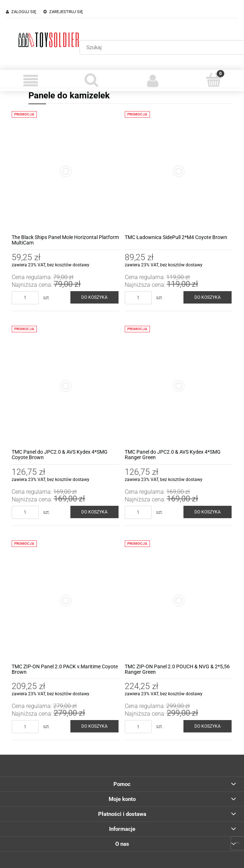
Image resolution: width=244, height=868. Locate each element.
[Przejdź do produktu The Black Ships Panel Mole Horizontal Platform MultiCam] (65, 171)
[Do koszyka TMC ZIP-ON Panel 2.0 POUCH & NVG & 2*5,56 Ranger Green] (208, 726)
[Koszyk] (214, 80)
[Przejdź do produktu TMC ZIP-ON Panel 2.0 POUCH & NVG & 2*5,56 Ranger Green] (179, 601)
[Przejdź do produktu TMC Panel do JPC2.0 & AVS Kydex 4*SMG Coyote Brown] (65, 386)
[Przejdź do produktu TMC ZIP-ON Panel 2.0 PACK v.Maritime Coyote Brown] (65, 601)
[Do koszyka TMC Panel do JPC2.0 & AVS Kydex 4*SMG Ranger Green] (208, 512)
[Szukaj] (91, 80)
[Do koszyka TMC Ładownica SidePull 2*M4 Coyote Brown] (208, 297)
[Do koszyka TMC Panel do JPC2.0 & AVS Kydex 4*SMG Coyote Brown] (95, 512)
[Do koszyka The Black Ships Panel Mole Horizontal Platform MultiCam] (95, 297)
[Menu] (30, 81)
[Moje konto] (153, 81)
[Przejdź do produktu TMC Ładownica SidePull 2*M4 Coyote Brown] (179, 171)
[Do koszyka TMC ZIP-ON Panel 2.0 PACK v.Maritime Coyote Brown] (95, 726)
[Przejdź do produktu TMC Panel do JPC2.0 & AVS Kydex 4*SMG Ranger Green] (179, 386)
